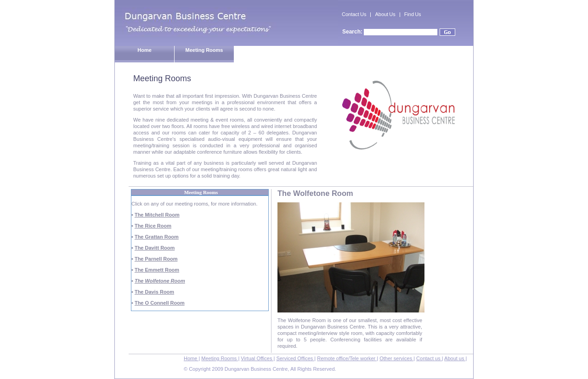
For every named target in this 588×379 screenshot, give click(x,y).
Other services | (397, 358)
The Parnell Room (156, 259)
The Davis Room (154, 292)
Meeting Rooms (204, 50)
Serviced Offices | (296, 358)
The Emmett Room (157, 270)
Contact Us (354, 14)
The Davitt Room (155, 248)
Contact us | (430, 358)
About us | (455, 358)
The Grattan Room (157, 237)
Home (144, 50)
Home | (192, 358)
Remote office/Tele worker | (348, 358)
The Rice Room (153, 226)
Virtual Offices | (258, 358)
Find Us (413, 14)
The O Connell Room (160, 303)
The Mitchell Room (157, 215)
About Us (385, 14)
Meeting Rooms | (220, 358)
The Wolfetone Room (160, 281)
